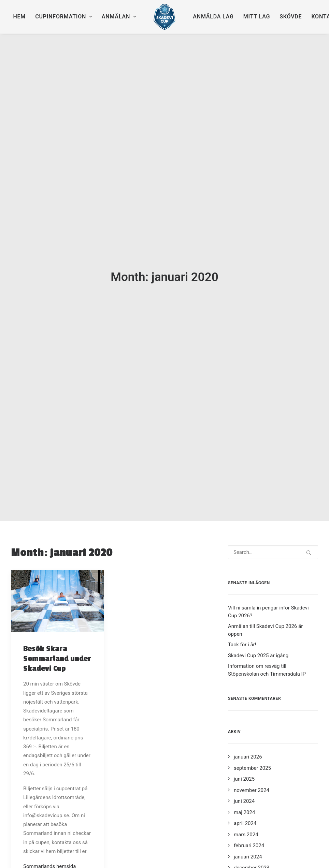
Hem (19, 17)
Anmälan (119, 17)
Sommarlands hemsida (49, 819)
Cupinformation (64, 17)
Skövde (291, 17)
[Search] (273, 505)
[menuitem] (19, 17)
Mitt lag (257, 17)
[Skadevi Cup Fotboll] (165, 17)
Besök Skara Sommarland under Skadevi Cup (57, 611)
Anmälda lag (213, 17)
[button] (58, 553)
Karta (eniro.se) (41, 828)
